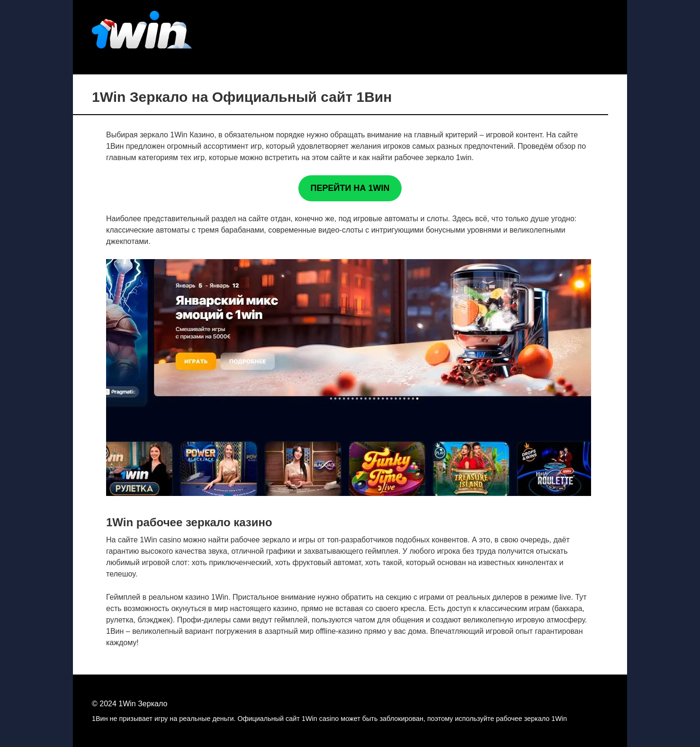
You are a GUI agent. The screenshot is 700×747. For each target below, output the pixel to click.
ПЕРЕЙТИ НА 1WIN (350, 188)
